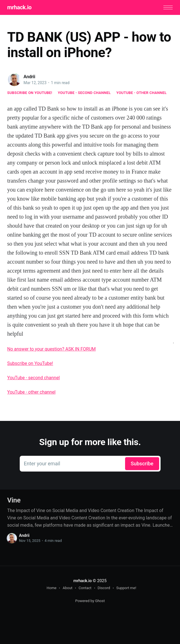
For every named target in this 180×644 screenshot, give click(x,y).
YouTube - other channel (142, 93)
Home (51, 588)
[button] (168, 7)
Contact (85, 588)
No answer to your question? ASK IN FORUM (52, 349)
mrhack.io (19, 7)
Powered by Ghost (90, 601)
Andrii (30, 77)
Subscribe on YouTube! (30, 93)
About (67, 588)
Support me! (126, 588)
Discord (104, 588)
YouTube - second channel (84, 93)
